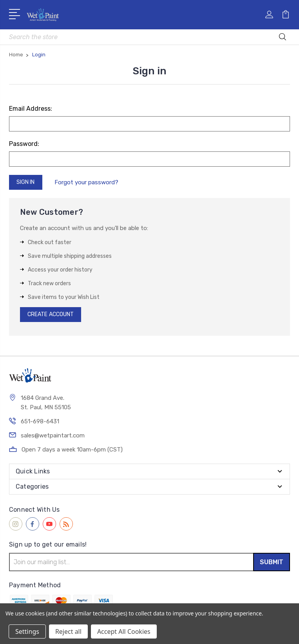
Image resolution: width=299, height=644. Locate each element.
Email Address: (31, 109)
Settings (27, 631)
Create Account (51, 314)
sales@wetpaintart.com (53, 435)
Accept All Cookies (124, 631)
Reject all (68, 631)
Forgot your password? (86, 182)
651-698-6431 (40, 421)
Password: (24, 144)
